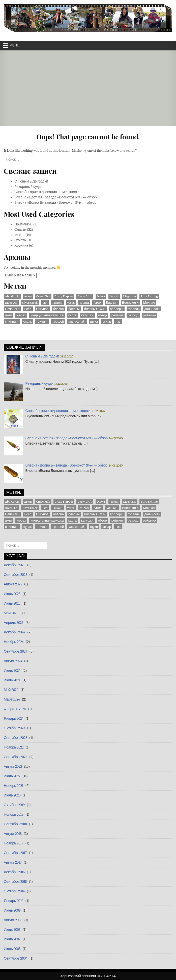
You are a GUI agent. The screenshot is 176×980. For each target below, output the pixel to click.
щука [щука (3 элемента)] (94, 321)
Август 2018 (13, 834)
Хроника (21, 246)
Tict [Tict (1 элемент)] (45, 303)
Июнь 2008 (12, 930)
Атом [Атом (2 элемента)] (97, 303)
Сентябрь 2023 (16, 738)
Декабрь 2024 (14, 632)
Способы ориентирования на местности (47, 192)
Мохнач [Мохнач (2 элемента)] (149, 303)
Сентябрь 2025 (16, 575)
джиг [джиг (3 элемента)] (9, 315)
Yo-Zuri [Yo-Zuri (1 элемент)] (84, 303)
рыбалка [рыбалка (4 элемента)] (150, 315)
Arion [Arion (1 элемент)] (28, 296)
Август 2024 (13, 661)
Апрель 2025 (14, 623)
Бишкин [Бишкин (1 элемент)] (112, 303)
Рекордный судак (28, 187)
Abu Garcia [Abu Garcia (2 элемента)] (12, 296)
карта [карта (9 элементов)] (72, 315)
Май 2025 (11, 613)
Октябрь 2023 (14, 728)
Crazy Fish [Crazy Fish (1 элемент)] (43, 296)
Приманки (23, 224)
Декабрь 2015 (14, 872)
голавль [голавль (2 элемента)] (134, 309)
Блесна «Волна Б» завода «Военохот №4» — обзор (55, 203)
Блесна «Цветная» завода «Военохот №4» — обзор (56, 197)
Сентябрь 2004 (16, 958)
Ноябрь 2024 (14, 642)
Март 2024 (12, 699)
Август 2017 (13, 862)
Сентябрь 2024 (16, 651)
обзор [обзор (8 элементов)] (102, 315)
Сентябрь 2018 (15, 824)
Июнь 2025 (12, 603)
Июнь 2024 (12, 680)
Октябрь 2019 (14, 805)
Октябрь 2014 (14, 891)
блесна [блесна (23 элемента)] (58, 309)
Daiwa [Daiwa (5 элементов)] (101, 296)
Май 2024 (11, 690)
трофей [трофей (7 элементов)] (58, 321)
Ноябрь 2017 (13, 843)
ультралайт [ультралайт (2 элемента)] (77, 321)
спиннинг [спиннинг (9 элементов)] (12, 321)
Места (20, 235)
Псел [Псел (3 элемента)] (28, 309)
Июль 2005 (12, 949)
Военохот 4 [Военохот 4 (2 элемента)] (130, 303)
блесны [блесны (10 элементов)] (74, 309)
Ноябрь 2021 (13, 786)
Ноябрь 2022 (14, 747)
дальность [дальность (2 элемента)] (152, 309)
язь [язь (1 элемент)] (118, 321)
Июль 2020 (12, 795)
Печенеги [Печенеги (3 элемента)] (12, 309)
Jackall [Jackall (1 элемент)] (114, 296)
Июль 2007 (12, 939)
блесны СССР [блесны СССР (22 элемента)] (95, 309)
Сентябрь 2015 (15, 882)
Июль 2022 (12, 776)
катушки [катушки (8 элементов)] (87, 315)
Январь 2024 (14, 719)
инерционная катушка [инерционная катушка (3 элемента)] (47, 315)
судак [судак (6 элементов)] (27, 321)
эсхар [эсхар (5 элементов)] (107, 321)
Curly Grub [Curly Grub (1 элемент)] (85, 296)
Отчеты (20, 240)
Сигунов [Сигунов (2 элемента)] (42, 309)
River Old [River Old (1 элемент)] (11, 303)
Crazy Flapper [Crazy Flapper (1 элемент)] (64, 296)
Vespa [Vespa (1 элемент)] (71, 303)
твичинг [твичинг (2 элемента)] (42, 321)
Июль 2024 (12, 671)
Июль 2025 (12, 594)
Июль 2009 (12, 910)
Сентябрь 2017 (15, 853)
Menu (14, 45)
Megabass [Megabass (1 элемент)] (130, 296)
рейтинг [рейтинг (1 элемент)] (117, 315)
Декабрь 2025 (14, 565)
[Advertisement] (88, 88)
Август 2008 (13, 920)
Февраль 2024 (15, 709)
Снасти (20, 230)
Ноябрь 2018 (13, 815)
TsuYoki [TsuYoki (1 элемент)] (57, 303)
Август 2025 (13, 584)
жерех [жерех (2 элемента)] (21, 315)
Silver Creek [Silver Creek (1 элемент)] (30, 303)
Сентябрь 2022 (16, 757)
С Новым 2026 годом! (31, 181)
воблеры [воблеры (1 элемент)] (116, 309)
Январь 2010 (13, 901)
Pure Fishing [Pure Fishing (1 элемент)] (149, 296)
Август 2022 (13, 767)
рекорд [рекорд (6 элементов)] (133, 315)
